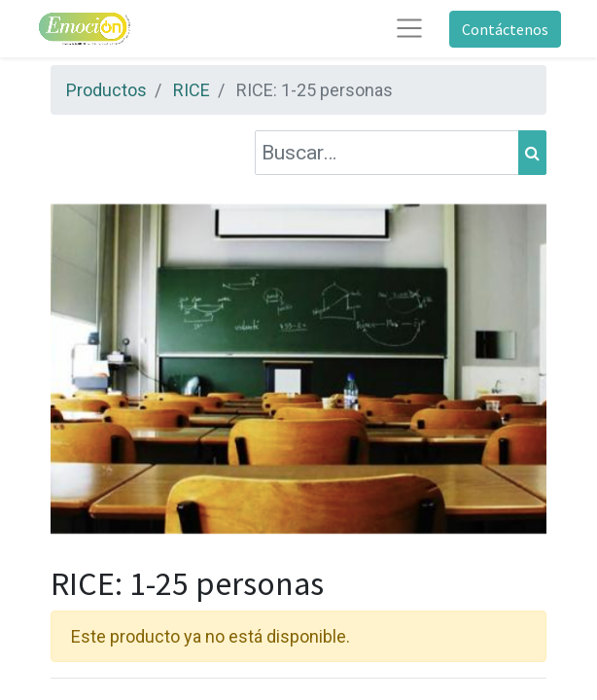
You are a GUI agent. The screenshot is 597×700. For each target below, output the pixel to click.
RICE (192, 90)
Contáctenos (505, 29)
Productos (106, 90)
